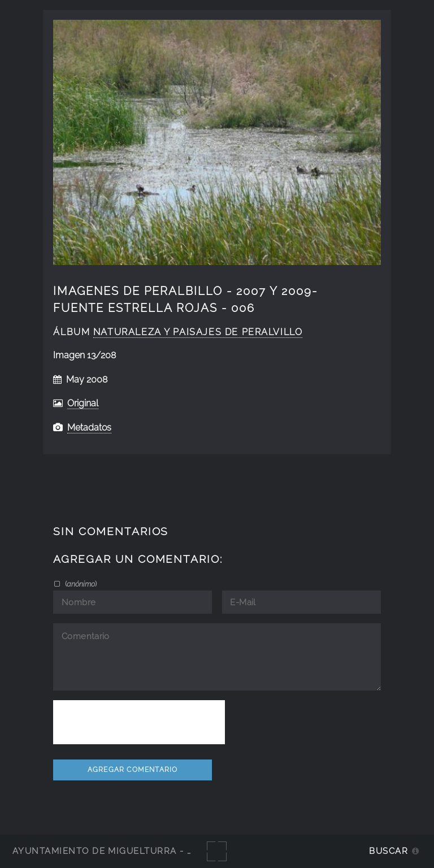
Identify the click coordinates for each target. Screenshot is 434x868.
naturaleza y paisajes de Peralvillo (198, 332)
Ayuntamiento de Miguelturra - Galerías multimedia (155, 851)
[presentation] (139, 722)
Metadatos (89, 428)
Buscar (389, 851)
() (80, 584)
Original (83, 403)
